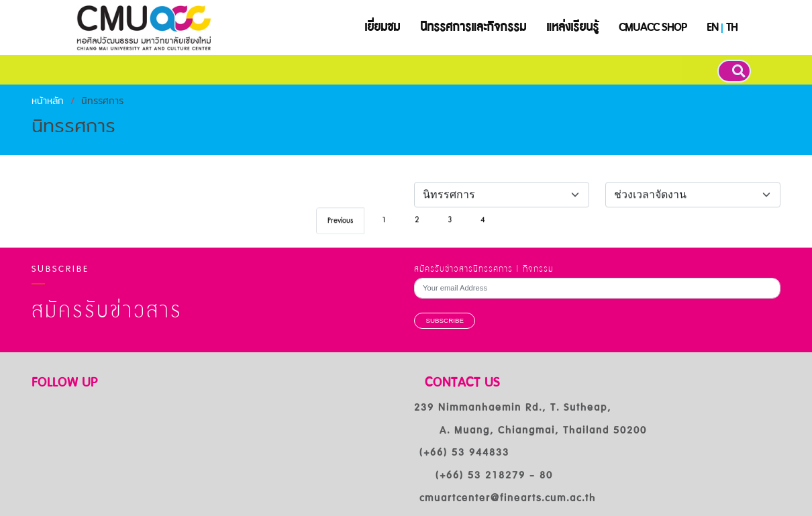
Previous (340, 225)
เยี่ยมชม (382, 28)
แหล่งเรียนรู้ (572, 28)
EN (712, 28)
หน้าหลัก (48, 101)
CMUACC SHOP (653, 28)
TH (732, 28)
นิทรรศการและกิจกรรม (473, 28)
